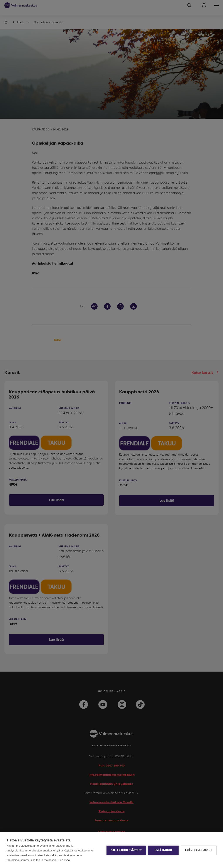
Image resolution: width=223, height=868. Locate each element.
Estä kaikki (163, 850)
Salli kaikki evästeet (126, 850)
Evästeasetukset (199, 850)
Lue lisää (64, 860)
